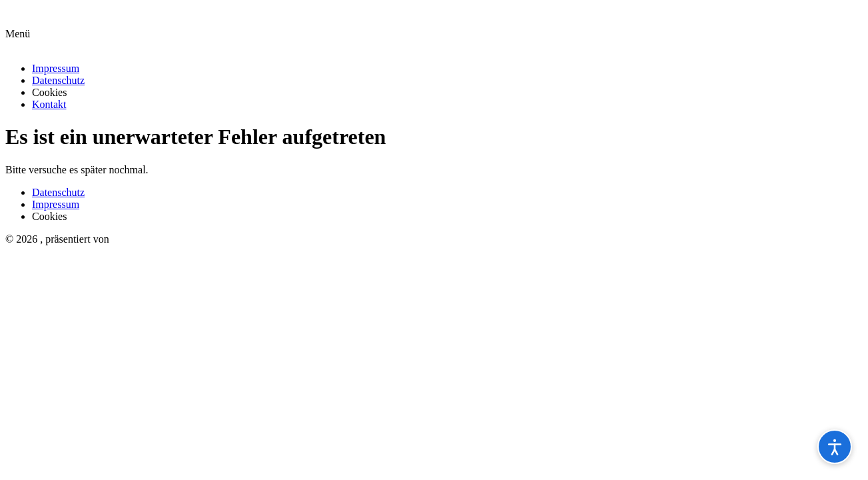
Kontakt (49, 104)
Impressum (56, 68)
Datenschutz (58, 80)
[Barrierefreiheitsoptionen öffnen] (835, 447)
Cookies (49, 92)
